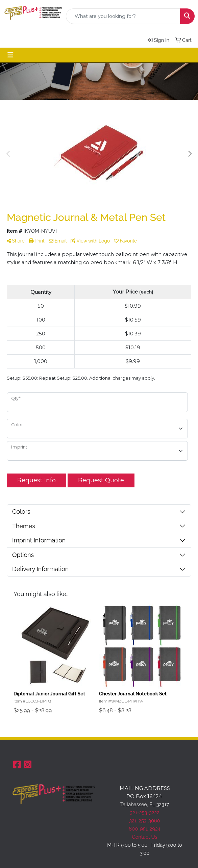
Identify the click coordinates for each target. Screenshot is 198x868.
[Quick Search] (123, 16)
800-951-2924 (145, 829)
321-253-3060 (144, 821)
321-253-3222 (145, 812)
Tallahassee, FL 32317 (145, 804)
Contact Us (145, 837)
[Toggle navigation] (10, 55)
